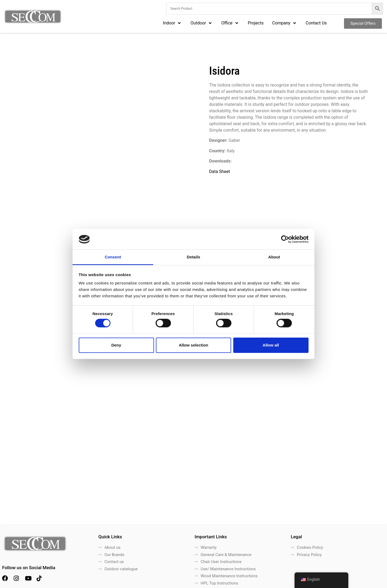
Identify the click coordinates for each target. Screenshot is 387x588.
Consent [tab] (113, 257)
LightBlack (375, 582)
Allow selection (193, 345)
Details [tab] (193, 257)
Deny (116, 345)
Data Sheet (220, 172)
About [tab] (274, 257)
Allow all (271, 345)
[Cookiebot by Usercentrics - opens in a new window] (285, 239)
